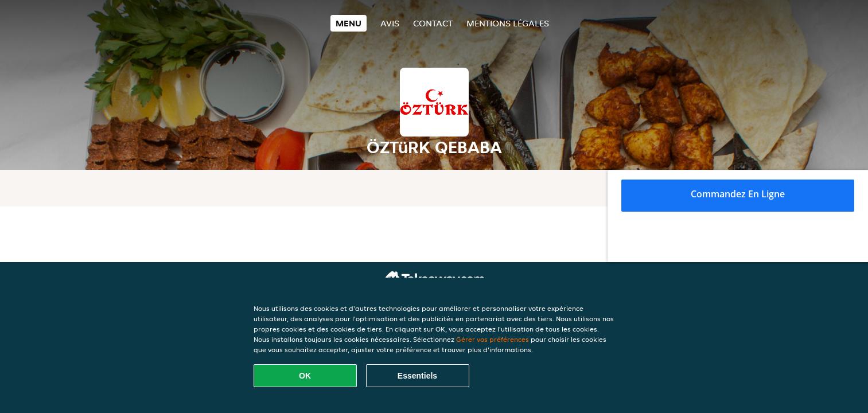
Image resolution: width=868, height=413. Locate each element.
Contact (433, 23)
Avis (390, 23)
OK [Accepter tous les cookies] (305, 376)
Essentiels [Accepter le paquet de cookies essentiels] (417, 376)
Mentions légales (508, 23)
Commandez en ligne (738, 194)
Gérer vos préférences (493, 339)
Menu (349, 23)
